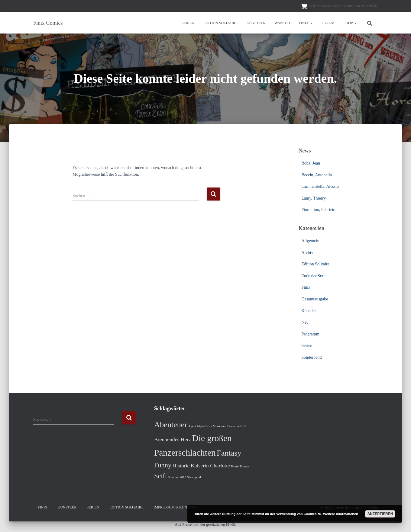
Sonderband (312, 357)
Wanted (282, 23)
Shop (350, 23)
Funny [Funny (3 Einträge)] (163, 465)
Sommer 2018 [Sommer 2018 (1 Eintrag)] (177, 477)
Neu (305, 322)
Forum (328, 23)
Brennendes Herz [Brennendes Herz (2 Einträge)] (173, 439)
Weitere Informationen (341, 514)
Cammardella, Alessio (320, 186)
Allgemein (311, 241)
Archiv (307, 253)
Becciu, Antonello (317, 175)
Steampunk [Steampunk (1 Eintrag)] (194, 477)
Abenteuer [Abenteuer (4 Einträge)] (171, 425)
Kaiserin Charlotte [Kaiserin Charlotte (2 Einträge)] (210, 466)
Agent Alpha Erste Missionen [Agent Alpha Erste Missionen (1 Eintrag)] (207, 426)
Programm (311, 334)
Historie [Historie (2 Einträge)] (181, 466)
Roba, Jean (311, 163)
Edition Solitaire (220, 23)
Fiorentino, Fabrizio (319, 210)
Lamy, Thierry (314, 198)
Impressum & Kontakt (175, 507)
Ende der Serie (314, 276)
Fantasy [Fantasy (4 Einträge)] (229, 453)
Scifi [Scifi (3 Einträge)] (160, 476)
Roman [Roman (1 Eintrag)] (244, 466)
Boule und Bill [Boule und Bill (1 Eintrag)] (237, 426)
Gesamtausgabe (315, 299)
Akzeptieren (380, 514)
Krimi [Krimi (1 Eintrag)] (235, 466)
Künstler (256, 23)
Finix (306, 23)
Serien (188, 23)
